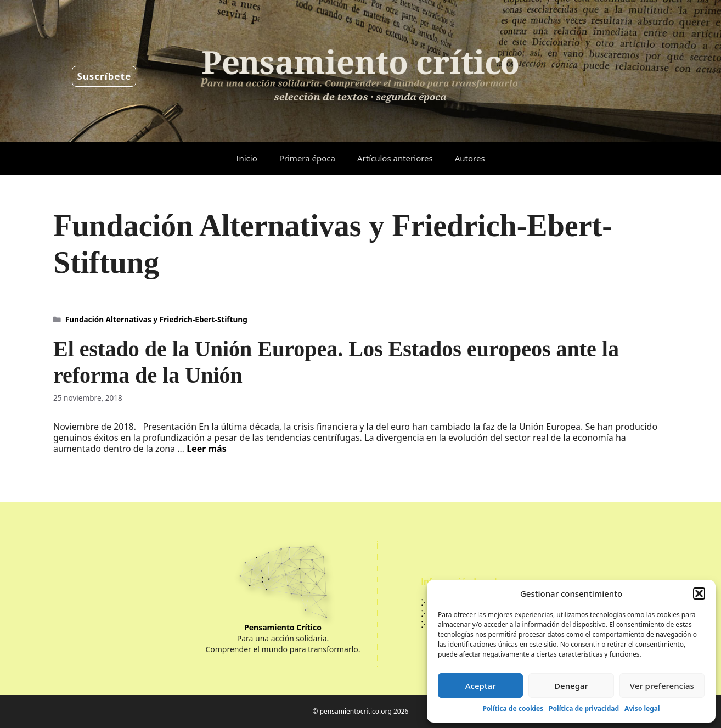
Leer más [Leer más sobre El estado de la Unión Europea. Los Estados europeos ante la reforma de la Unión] (207, 449)
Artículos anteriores (395, 158)
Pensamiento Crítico (283, 627)
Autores (470, 158)
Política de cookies (513, 709)
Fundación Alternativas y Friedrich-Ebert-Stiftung (156, 319)
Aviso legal (642, 709)
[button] (699, 593)
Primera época (307, 158)
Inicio (246, 158)
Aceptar (481, 686)
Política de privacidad (584, 709)
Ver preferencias (662, 686)
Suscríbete (104, 76)
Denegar (571, 686)
